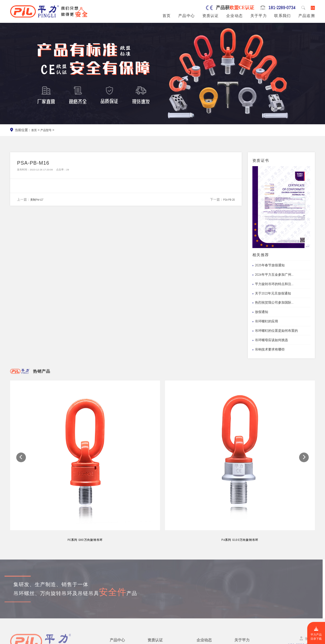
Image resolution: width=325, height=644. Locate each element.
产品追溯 (307, 16)
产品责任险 (157, 590)
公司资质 (155, 578)
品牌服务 (242, 578)
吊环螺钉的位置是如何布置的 (275, 331)
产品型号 (48, 130)
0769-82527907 (36, 602)
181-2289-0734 (278, 8)
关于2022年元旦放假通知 (272, 293)
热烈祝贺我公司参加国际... (273, 303)
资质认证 (211, 16)
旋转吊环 (117, 578)
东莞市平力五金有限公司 (51, 639)
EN (312, 8)
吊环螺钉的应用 (265, 321)
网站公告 (204, 578)
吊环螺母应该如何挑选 (270, 340)
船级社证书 (157, 602)
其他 (113, 625)
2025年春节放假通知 (269, 265)
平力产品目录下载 (315, 632)
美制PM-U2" (38, 202)
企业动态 (234, 16)
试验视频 (242, 596)
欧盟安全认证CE (161, 584)
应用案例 (204, 596)
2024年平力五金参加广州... (273, 275)
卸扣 (113, 613)
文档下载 (204, 602)
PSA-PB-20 (228, 202)
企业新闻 (204, 590)
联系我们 (282, 16)
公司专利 (155, 596)
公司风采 (242, 590)
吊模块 (115, 596)
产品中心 (186, 16)
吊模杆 (115, 590)
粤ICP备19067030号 (283, 639)
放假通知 (260, 312)
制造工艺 (242, 584)
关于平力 (259, 16)
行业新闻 (204, 584)
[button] (21, 423)
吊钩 (113, 602)
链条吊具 (117, 619)
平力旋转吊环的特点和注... (273, 284)
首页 (167, 16)
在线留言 (242, 602)
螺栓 (113, 608)
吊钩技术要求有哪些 (269, 350)
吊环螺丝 (117, 584)
